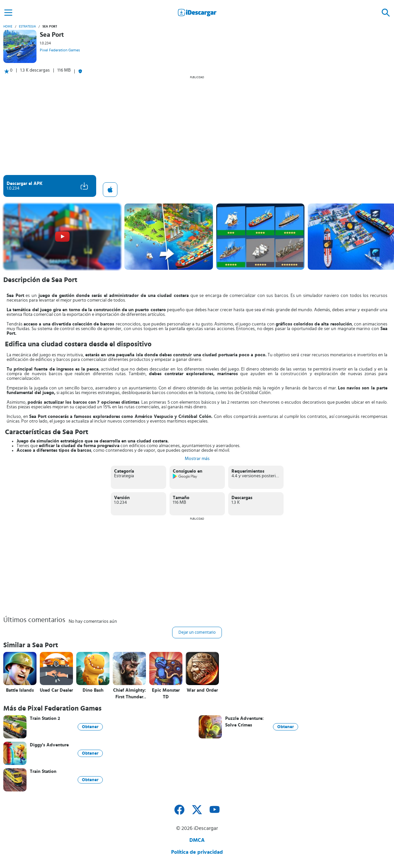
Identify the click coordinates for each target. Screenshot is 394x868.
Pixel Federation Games (60, 50)
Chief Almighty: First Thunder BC (130, 694)
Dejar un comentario (197, 633)
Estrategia (27, 27)
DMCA (197, 840)
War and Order (202, 690)
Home (8, 27)
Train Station (43, 772)
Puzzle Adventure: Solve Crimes (244, 722)
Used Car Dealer (56, 690)
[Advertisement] (197, 125)
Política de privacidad (197, 852)
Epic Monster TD (166, 694)
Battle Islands (20, 690)
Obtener (90, 727)
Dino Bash (93, 690)
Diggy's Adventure (49, 745)
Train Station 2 (45, 719)
